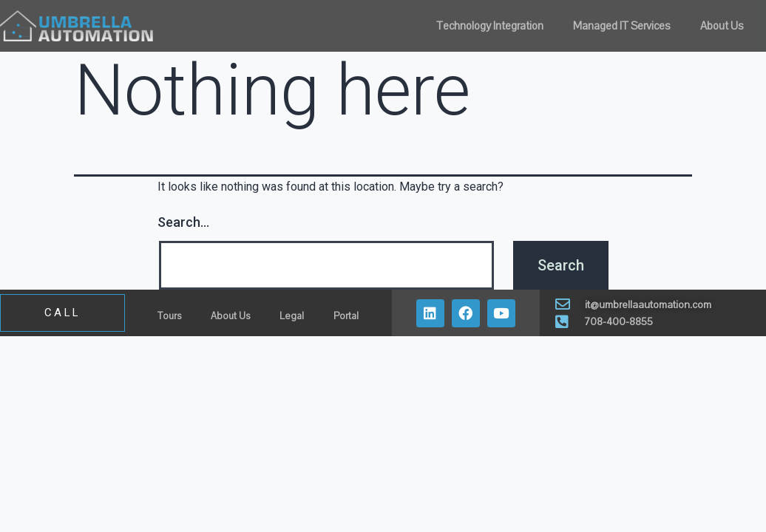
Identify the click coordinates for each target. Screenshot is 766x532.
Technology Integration (490, 26)
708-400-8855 (618, 322)
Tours (169, 316)
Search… (183, 222)
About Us (722, 26)
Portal (346, 316)
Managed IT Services (622, 26)
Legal (292, 316)
